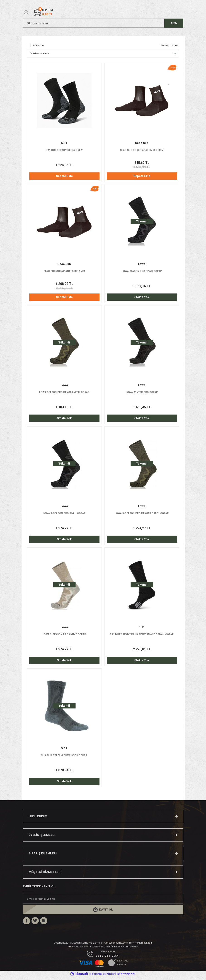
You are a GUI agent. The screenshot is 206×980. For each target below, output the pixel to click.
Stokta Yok (142, 297)
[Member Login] (26, 12)
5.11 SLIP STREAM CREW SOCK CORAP (64, 758)
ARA (174, 23)
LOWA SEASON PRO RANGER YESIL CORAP (64, 393)
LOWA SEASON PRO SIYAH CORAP (142, 272)
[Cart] (43, 12)
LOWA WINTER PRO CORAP (142, 393)
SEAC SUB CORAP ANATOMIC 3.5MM (142, 150)
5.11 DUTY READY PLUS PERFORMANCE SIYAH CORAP (142, 636)
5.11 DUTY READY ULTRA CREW (64, 150)
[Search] (103, 23)
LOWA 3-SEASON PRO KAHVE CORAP (64, 636)
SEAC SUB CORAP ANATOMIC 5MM (64, 272)
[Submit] (103, 912)
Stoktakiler (38, 45)
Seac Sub (142, 143)
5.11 (64, 143)
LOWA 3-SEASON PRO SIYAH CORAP (64, 515)
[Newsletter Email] (103, 901)
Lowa (142, 264)
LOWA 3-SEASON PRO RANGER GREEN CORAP (142, 515)
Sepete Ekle (64, 176)
